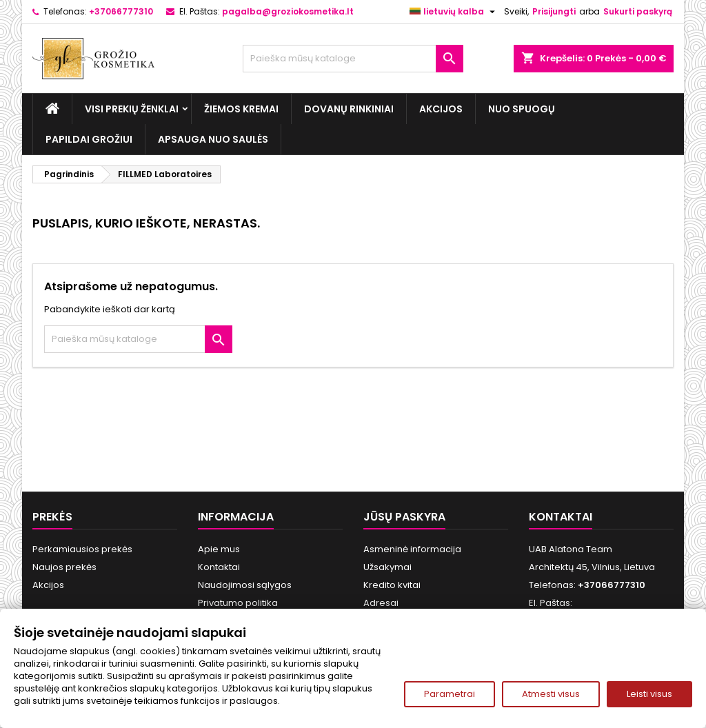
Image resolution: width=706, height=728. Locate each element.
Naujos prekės (64, 567)
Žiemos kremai (241, 109)
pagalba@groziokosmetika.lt (288, 11)
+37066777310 (121, 11)
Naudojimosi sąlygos (245, 585)
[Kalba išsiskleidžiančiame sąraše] (454, 12)
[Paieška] (353, 59)
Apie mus (219, 549)
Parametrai (450, 694)
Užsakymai (387, 567)
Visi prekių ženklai (132, 109)
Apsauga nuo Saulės (213, 139)
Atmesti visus (551, 694)
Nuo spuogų (522, 109)
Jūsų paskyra (404, 517)
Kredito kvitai (392, 585)
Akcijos (441, 109)
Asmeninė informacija (412, 549)
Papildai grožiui (89, 139)
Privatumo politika (238, 603)
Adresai (381, 603)
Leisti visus (649, 694)
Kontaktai (219, 567)
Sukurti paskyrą (638, 11)
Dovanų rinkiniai (349, 109)
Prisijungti (554, 11)
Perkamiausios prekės (82, 549)
